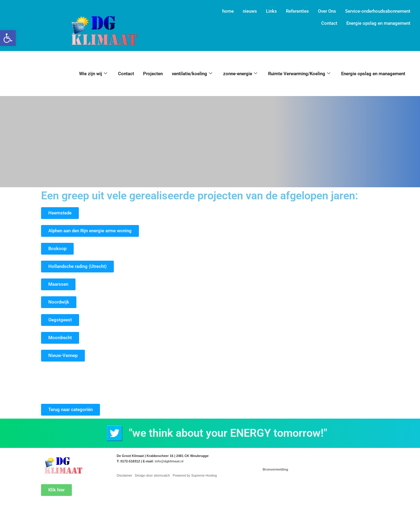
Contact (329, 23)
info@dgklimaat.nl (169, 461)
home (228, 11)
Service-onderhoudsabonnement (378, 11)
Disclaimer (125, 475)
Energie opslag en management (378, 23)
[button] (8, 38)
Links (271, 11)
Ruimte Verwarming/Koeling (299, 74)
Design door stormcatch (152, 475)
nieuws (250, 11)
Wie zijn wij (93, 74)
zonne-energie (240, 74)
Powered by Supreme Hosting (195, 475)
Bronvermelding (275, 469)
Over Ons (327, 11)
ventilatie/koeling (192, 74)
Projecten (153, 74)
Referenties (297, 11)
